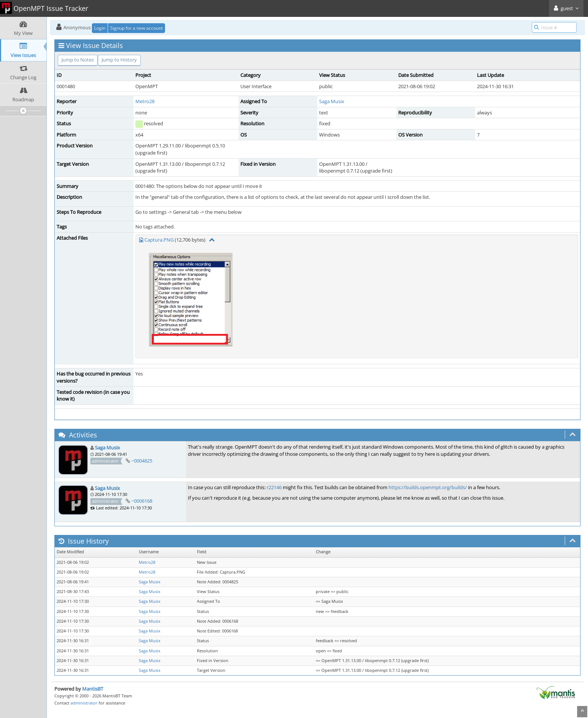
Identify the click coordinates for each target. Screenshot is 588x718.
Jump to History (119, 60)
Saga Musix (332, 101)
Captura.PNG (159, 240)
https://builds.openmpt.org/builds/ (428, 487)
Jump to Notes (78, 60)
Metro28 (145, 101)
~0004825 (142, 461)
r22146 (274, 487)
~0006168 (142, 501)
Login (100, 28)
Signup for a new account (136, 28)
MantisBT (93, 689)
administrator (84, 703)
